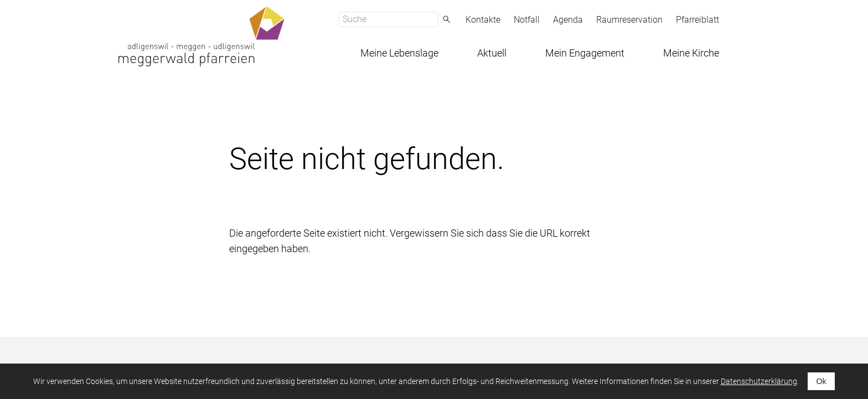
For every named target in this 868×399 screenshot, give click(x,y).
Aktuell (492, 53)
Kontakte (483, 20)
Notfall (527, 20)
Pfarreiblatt (697, 20)
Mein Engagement (585, 53)
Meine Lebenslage (399, 53)
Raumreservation (629, 20)
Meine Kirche (691, 53)
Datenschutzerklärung (759, 381)
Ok (821, 381)
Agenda (568, 20)
